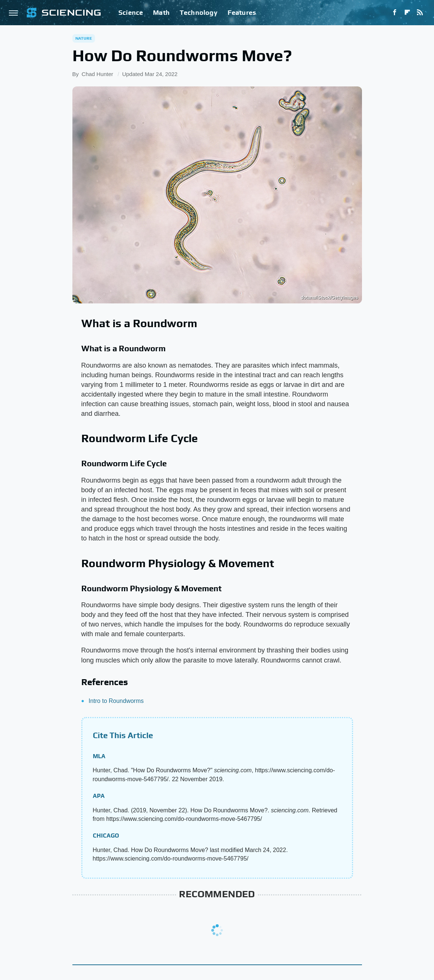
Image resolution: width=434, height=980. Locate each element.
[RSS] (420, 13)
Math (161, 12)
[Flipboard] (407, 13)
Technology (199, 12)
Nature (84, 38)
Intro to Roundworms (116, 701)
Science (131, 12)
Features (242, 12)
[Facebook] (395, 13)
